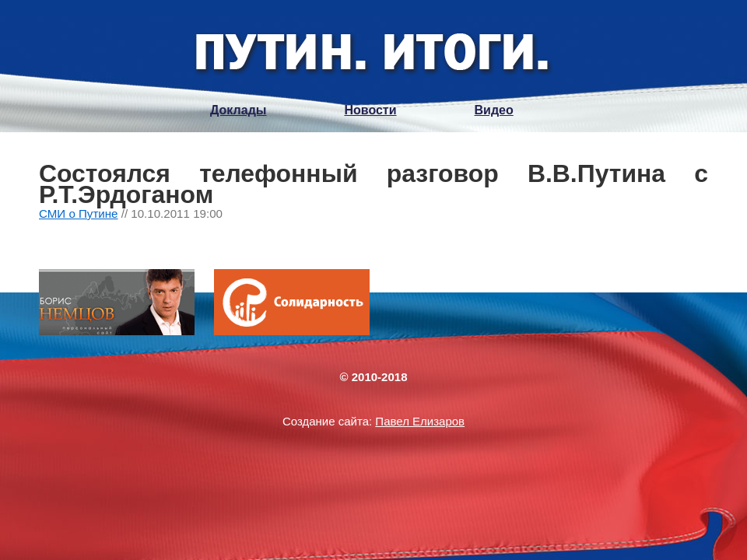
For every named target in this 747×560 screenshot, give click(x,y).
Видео (494, 110)
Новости (370, 110)
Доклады (238, 110)
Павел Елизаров (420, 421)
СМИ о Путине (79, 213)
